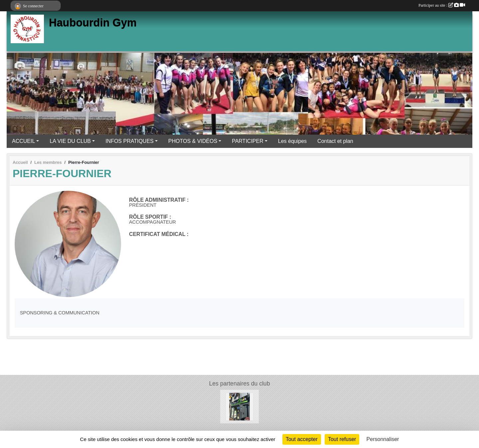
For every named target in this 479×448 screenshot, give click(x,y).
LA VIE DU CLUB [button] (70, 141)
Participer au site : (442, 5)
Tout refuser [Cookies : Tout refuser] (342, 439)
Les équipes (292, 141)
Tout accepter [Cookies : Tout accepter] (302, 439)
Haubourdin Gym (93, 23)
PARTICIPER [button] (248, 141)
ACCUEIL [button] (23, 141)
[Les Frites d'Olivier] (240, 406)
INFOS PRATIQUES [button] (130, 141)
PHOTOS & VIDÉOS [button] (193, 141)
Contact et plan (335, 141)
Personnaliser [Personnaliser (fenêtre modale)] (383, 439)
